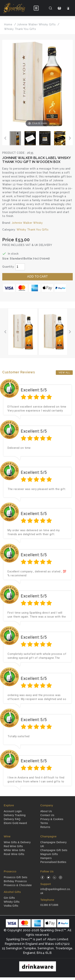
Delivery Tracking (15, 815)
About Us (46, 811)
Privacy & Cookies (52, 819)
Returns (45, 827)
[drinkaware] (38, 966)
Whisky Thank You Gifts (33, 230)
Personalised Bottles (53, 862)
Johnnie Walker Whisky (27, 223)
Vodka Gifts (11, 906)
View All (64, 373)
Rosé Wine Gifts (14, 854)
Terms (44, 823)
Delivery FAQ (12, 819)
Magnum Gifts (49, 854)
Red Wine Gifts (13, 846)
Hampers (46, 858)
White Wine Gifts (14, 850)
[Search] (50, 8)
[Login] (68, 8)
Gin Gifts (9, 898)
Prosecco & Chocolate (18, 885)
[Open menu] (36, 8)
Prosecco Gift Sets (16, 877)
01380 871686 (49, 905)
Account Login (13, 811)
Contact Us (47, 815)
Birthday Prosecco (15, 881)
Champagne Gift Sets (54, 850)
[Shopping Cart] (59, 8)
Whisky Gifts (12, 902)
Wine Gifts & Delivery (17, 842)
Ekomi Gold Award (15, 823)
